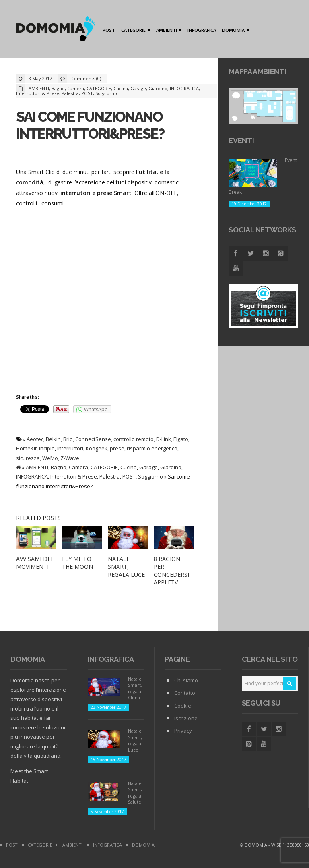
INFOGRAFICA (202, 30)
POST (109, 30)
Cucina (121, 88)
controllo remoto (134, 439)
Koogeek (97, 448)
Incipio (47, 448)
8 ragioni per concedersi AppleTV (171, 571)
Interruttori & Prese (38, 93)
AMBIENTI (168, 31)
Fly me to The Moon (77, 563)
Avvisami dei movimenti (34, 563)
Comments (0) (86, 78)
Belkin (53, 439)
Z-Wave (70, 458)
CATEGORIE (134, 31)
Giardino (158, 88)
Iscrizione (186, 718)
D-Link (164, 439)
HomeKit (26, 448)
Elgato (181, 439)
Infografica (111, 659)
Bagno (58, 88)
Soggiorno (106, 93)
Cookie (183, 706)
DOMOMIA (234, 31)
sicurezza (28, 458)
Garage (138, 88)
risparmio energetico (152, 448)
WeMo (50, 458)
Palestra (70, 93)
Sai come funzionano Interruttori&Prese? (90, 125)
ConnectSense (93, 439)
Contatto (185, 693)
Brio (68, 439)
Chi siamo (186, 680)
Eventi (241, 140)
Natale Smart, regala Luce (126, 567)
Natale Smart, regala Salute (135, 792)
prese (117, 448)
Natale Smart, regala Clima (135, 688)
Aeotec (35, 439)
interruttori (70, 448)
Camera (76, 88)
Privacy (183, 731)
